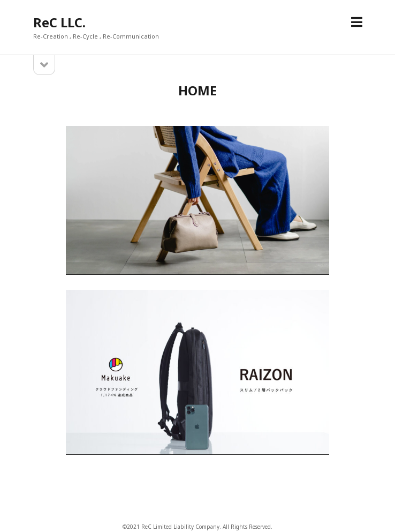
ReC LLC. (59, 22)
